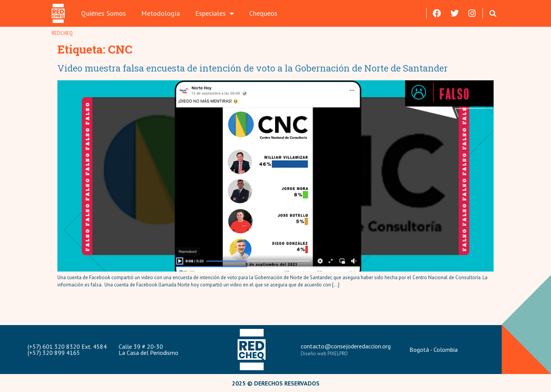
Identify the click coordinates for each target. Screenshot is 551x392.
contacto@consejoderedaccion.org (346, 346)
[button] (493, 13)
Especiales (214, 13)
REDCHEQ (62, 33)
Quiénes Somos (104, 13)
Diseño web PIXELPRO (324, 354)
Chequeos (263, 13)
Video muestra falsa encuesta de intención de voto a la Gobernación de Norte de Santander (254, 68)
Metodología (161, 13)
